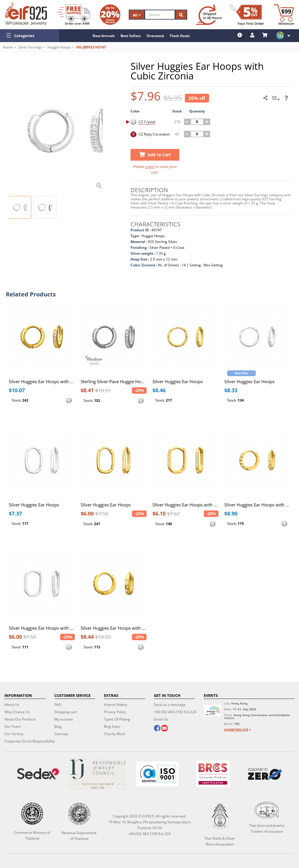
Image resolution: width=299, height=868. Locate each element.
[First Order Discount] (247, 15)
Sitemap (61, 734)
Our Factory (14, 734)
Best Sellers (131, 36)
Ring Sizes (112, 726)
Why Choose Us (17, 712)
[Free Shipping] (73, 15)
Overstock (155, 36)
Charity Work (114, 734)
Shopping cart (66, 712)
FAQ (58, 705)
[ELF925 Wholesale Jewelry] (26, 14)
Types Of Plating (117, 719)
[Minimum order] (284, 15)
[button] (29, 36)
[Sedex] (38, 774)
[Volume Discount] (110, 15)
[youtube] (164, 729)
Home (8, 47)
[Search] (160, 15)
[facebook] (157, 729)
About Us (12, 705)
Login (150, 166)
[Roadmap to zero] (265, 774)
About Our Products (20, 719)
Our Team (13, 726)
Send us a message (170, 705)
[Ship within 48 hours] (209, 15)
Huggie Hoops (59, 47)
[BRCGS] (213, 774)
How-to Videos (116, 705)
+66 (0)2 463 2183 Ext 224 (175, 712)
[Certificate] (98, 774)
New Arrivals (104, 36)
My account (64, 719)
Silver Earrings (30, 47)
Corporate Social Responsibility (29, 741)
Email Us (161, 719)
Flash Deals (180, 36)
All (137, 15)
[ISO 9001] (157, 774)
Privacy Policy (115, 712)
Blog (58, 726)
